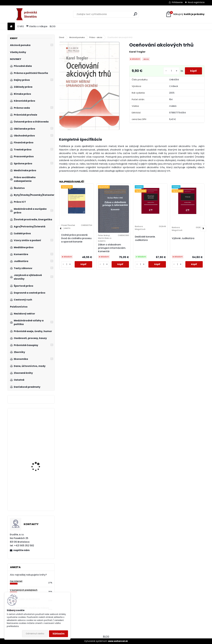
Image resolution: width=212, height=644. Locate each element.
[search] (135, 14)
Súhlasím (59, 634)
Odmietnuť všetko (35, 634)
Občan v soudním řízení (39, 457)
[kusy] (170, 71)
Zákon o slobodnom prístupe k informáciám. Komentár (112, 248)
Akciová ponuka (77, 37)
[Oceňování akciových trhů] (89, 86)
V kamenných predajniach (24, 590)
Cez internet (16, 581)
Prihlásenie (177, 2)
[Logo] (28, 14)
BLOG (53, 26)
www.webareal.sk (118, 641)
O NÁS (21, 26)
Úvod (62, 37)
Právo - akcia (96, 37)
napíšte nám (21, 550)
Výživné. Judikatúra (183, 238)
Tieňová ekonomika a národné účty (38, 490)
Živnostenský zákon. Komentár (37, 426)
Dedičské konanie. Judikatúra (145, 238)
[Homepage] (11, 27)
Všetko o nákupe (37, 26)
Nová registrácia (196, 2)
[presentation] (61, 228)
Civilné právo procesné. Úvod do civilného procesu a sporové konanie (76, 238)
